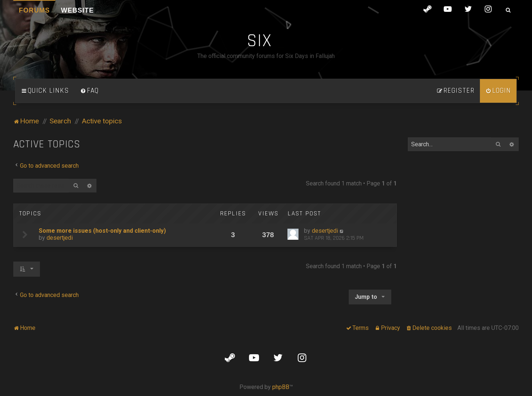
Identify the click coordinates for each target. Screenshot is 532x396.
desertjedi (60, 238)
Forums (34, 10)
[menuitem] (89, 91)
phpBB (281, 387)
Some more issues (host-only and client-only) (102, 231)
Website (77, 10)
